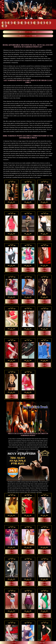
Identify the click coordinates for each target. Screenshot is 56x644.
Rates (30, 23)
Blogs (49, 23)
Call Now (14, 643)
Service (24, 23)
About (10, 23)
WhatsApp (42, 643)
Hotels (4, 26)
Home (4, 23)
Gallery (17, 23)
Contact (36, 23)
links (43, 23)
